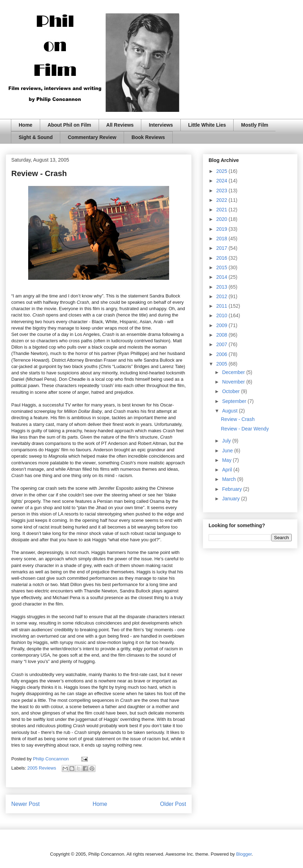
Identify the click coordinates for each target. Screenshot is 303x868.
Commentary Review (92, 137)
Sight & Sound (36, 137)
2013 (222, 287)
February (233, 489)
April (228, 470)
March (230, 479)
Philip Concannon (51, 759)
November (234, 382)
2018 (222, 239)
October (231, 391)
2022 (222, 200)
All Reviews (120, 125)
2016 (222, 258)
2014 (222, 277)
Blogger (244, 854)
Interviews (161, 125)
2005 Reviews (42, 768)
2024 (222, 181)
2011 (222, 306)
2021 (222, 210)
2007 (222, 344)
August (230, 411)
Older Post (173, 804)
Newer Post (26, 804)
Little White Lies (207, 125)
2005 (222, 364)
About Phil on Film (69, 125)
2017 (222, 248)
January (231, 499)
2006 (222, 354)
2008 (222, 335)
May (227, 460)
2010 (222, 315)
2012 (222, 296)
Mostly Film (255, 125)
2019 (222, 229)
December (234, 372)
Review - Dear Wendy (245, 429)
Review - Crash (238, 419)
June (228, 451)
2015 (222, 267)
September (235, 401)
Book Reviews (148, 137)
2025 (222, 171)
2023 (222, 191)
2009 (222, 325)
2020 (222, 219)
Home (26, 125)
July (227, 441)
